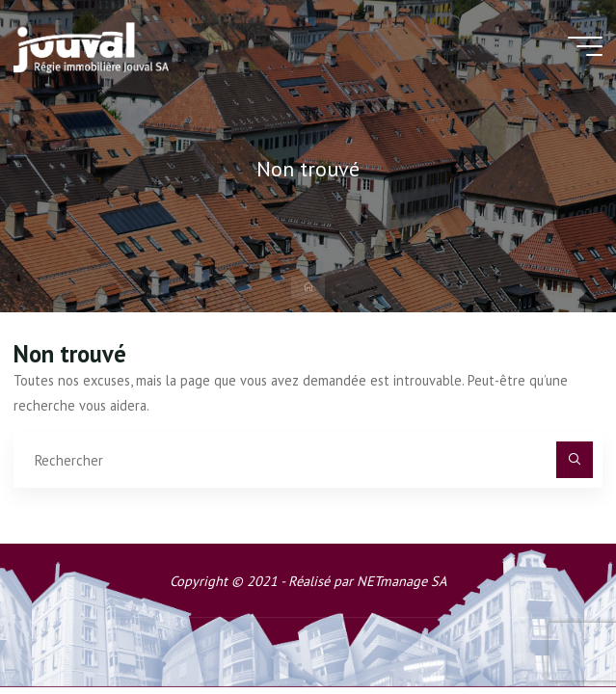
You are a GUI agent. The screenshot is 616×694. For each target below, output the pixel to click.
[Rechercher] (574, 459)
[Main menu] (585, 46)
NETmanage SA (402, 581)
